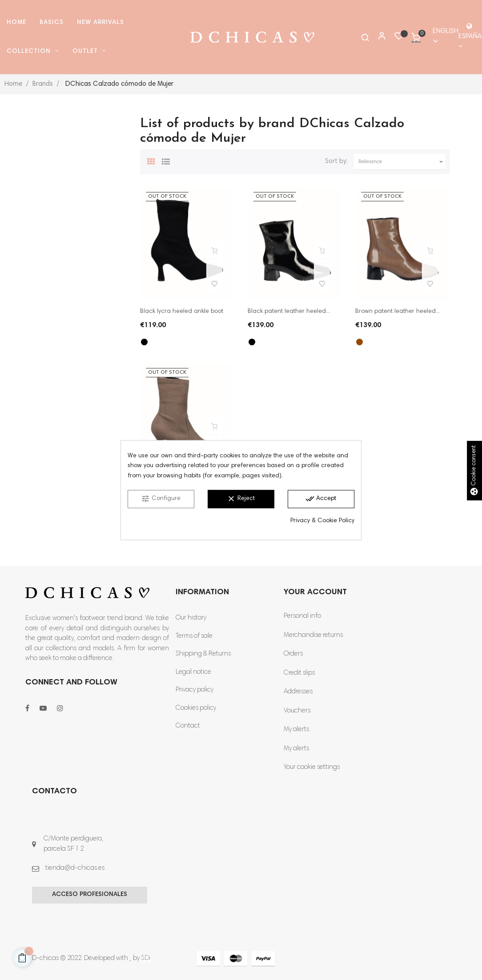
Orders (293, 654)
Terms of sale (194, 636)
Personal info (302, 616)
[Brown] (359, 342)
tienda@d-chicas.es (75, 868)
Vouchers (297, 711)
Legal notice (193, 672)
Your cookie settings (312, 767)
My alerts (296, 730)
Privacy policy (195, 690)
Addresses (298, 692)
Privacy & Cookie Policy (322, 521)
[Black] (144, 342)
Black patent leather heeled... (289, 312)
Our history (191, 618)
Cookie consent (475, 471)
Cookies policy (196, 708)
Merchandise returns (313, 635)
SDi (146, 958)
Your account (315, 592)
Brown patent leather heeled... (398, 312)
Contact (188, 726)
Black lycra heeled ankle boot (182, 312)
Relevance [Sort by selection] (402, 162)
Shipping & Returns (203, 654)
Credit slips (299, 673)
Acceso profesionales (90, 895)
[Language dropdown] (442, 37)
